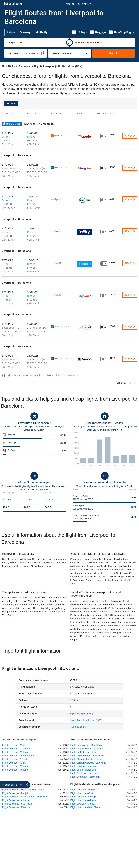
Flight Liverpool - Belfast (83, 790)
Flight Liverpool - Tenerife (15, 770)
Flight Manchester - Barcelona (86, 759)
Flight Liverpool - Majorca (15, 766)
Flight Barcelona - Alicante (16, 800)
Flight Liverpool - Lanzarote (16, 749)
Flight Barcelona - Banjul (15, 793)
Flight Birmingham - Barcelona (86, 745)
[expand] (3, 785)
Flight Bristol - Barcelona (83, 770)
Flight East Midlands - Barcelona (87, 749)
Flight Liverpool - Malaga (15, 752)
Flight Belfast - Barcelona (84, 752)
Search (113, 53)
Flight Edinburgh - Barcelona (85, 777)
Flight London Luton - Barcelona (87, 756)
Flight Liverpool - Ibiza (14, 763)
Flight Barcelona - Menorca (16, 807)
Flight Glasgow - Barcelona (85, 773)
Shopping (85, 4)
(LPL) (81, 713)
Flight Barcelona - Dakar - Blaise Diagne (23, 790)
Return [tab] (11, 32)
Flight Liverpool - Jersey (83, 804)
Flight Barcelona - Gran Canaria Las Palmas (25, 797)
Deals (70, 4)
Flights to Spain (78, 727)
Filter (12, 104)
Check (130, 136)
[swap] (69, 42)
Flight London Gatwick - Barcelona (88, 763)
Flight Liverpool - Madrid (15, 745)
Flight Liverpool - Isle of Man (85, 807)
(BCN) (86, 720)
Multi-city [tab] (42, 32)
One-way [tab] (25, 32)
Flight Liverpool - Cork (82, 793)
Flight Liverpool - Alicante (15, 759)
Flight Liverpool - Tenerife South (19, 756)
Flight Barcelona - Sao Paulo (17, 804)
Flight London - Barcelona (84, 766)
